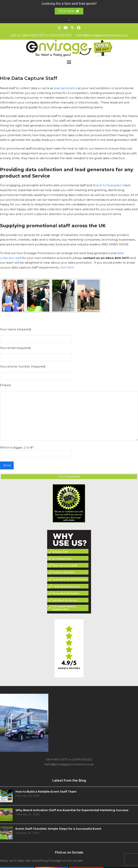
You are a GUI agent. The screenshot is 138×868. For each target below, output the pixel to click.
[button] (69, 62)
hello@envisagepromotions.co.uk (102, 35)
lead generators (66, 88)
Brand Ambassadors (108, 185)
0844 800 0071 (34, 35)
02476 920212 (61, 35)
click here (67, 267)
